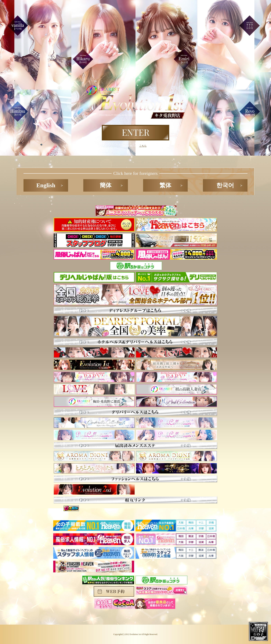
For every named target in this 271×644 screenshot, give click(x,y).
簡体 (106, 185)
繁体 (165, 185)
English (46, 185)
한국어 (225, 185)
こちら (143, 146)
